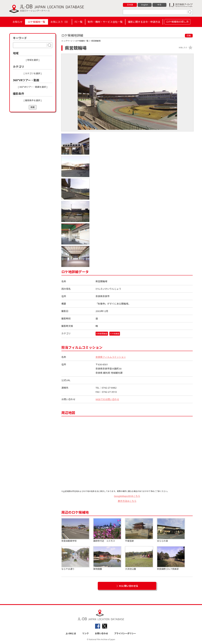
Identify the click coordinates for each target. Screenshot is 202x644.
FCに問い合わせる (129, 586)
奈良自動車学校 (75, 530)
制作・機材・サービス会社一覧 (105, 22)
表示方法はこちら (127, 501)
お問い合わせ (101, 633)
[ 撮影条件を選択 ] (33, 100)
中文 (159, 5)
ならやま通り (75, 558)
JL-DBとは (71, 633)
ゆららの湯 (171, 530)
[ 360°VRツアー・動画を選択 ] (33, 87)
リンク (85, 633)
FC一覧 (78, 22)
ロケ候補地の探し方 (177, 22)
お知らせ (18, 22)
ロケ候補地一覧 (37, 22)
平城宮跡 (139, 530)
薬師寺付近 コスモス (107, 530)
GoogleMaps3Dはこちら (127, 496)
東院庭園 (107, 558)
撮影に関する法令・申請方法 (144, 22)
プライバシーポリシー (125, 633)
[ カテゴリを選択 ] (33, 73)
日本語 (130, 5)
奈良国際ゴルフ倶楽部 (171, 558)
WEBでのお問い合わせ (107, 399)
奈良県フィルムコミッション (111, 357)
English (145, 5)
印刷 (189, 36)
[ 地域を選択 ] (33, 60)
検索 (33, 107)
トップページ (67, 41)
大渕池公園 (139, 558)
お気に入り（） (60, 22)
